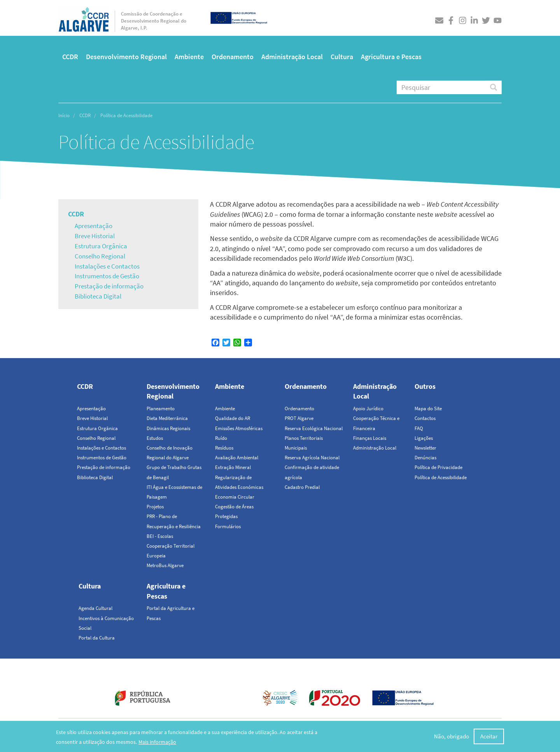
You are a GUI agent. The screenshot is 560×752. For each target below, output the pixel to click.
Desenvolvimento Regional (126, 57)
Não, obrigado (451, 737)
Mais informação (157, 742)
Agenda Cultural (95, 608)
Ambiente (189, 57)
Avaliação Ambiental (237, 458)
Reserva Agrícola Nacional (312, 458)
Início (64, 115)
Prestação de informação (109, 286)
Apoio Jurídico (368, 409)
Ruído (221, 438)
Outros (425, 386)
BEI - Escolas (160, 536)
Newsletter (425, 448)
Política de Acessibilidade (441, 477)
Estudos (155, 438)
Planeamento (161, 409)
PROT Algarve (299, 418)
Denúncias (425, 458)
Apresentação (94, 226)
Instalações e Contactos (107, 266)
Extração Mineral (233, 467)
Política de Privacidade (438, 467)
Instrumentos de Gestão (107, 276)
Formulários (228, 526)
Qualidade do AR (233, 418)
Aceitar (489, 737)
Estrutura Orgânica (101, 246)
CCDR (70, 57)
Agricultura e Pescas (391, 57)
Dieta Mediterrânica (167, 418)
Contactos (425, 418)
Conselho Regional (100, 256)
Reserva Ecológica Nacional (314, 428)
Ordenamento (233, 57)
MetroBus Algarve (165, 565)
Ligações (424, 438)
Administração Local (292, 57)
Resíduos (224, 448)
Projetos (155, 507)
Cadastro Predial (302, 487)
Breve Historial (95, 236)
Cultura (342, 57)
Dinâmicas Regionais (168, 428)
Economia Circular (235, 497)
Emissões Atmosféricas (239, 428)
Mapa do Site (428, 409)
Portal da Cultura (97, 638)
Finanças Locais (370, 438)
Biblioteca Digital (98, 296)
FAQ (419, 428)
